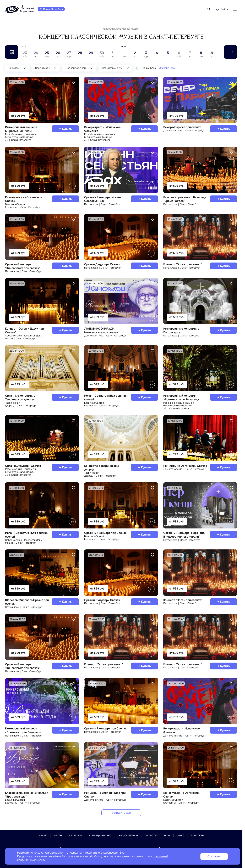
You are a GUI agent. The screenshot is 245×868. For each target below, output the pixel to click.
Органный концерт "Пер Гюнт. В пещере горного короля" (184, 535)
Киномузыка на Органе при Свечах (24, 199)
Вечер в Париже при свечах (182, 127)
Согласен (214, 856)
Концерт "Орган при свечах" (183, 264)
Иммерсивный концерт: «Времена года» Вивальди (181, 397)
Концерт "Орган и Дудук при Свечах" (24, 330)
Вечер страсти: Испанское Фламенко (102, 129)
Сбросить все (167, 68)
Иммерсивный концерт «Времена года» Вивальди (23, 730)
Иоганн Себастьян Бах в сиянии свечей (106, 397)
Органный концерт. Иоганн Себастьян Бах (103, 199)
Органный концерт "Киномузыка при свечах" (23, 266)
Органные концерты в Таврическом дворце (20, 397)
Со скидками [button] (149, 68)
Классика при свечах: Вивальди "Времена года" (185, 199)
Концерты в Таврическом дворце (102, 468)
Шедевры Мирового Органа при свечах (27, 602)
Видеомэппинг (128, 836)
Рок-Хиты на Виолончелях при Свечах (105, 795)
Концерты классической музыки (121, 29)
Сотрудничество (100, 836)
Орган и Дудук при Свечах (102, 264)
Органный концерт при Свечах (105, 533)
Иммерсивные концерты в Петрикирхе (181, 330)
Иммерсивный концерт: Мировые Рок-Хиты (22, 129)
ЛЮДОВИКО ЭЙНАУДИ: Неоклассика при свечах (101, 330)
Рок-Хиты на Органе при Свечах (185, 466)
